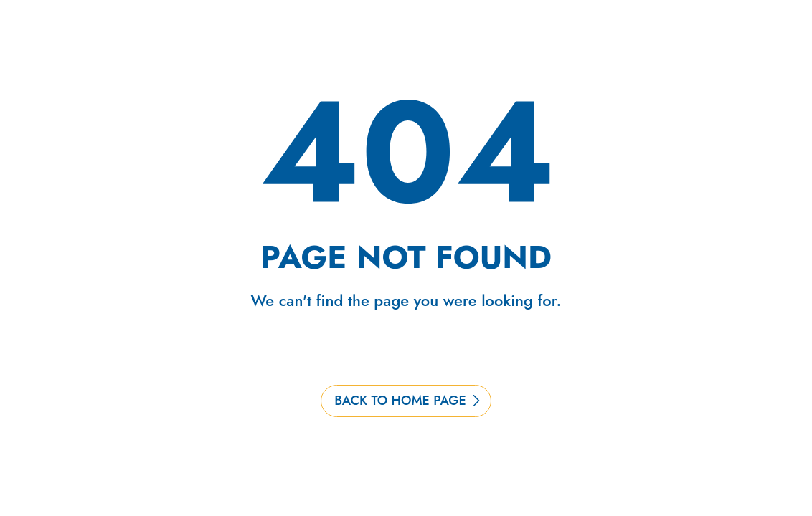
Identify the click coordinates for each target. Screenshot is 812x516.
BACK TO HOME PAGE (400, 401)
